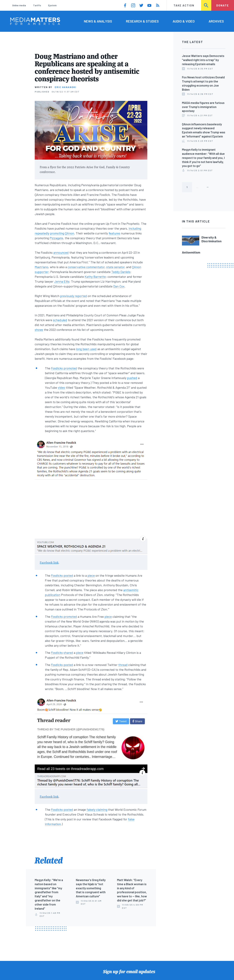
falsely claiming (97, 809)
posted (68, 575)
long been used (86, 349)
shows (39, 330)
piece (91, 575)
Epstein (52, 5)
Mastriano (42, 267)
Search (206, 5)
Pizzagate (56, 238)
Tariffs (37, 5)
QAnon (70, 233)
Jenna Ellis (62, 281)
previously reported (74, 296)
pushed (132, 378)
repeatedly (42, 233)
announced (61, 252)
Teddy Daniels (121, 272)
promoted (70, 368)
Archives (216, 21)
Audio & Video (184, 21)
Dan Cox (119, 286)
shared (68, 653)
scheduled (60, 320)
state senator (115, 267)
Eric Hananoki (66, 87)
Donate (223, 5)
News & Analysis (98, 21)
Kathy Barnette (95, 277)
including (135, 228)
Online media (19, 5)
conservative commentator (86, 267)
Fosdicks (57, 368)
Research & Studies (142, 21)
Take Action (184, 5)
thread (123, 665)
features (114, 233)
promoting (57, 233)
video (61, 387)
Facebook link (49, 562)
